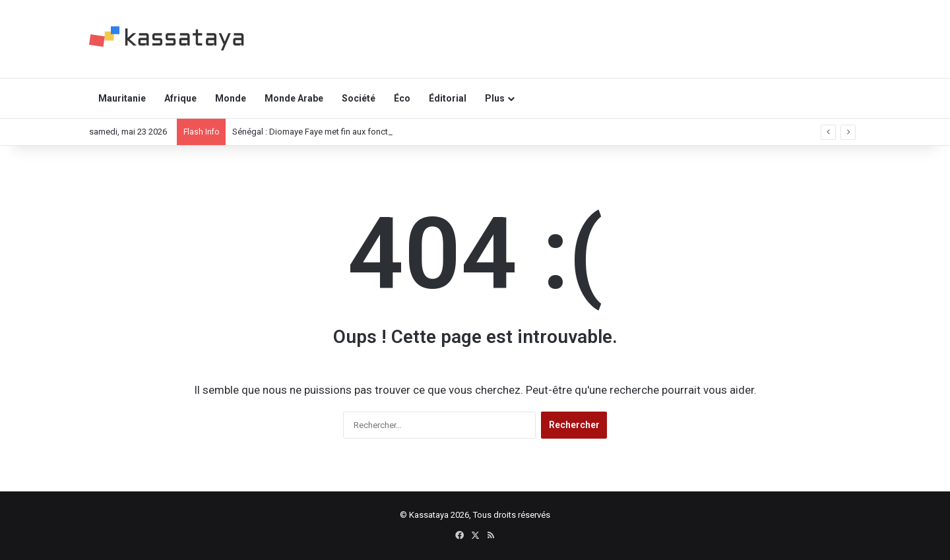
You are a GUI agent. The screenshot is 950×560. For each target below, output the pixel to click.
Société (359, 98)
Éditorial (448, 98)
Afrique (180, 98)
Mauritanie (122, 98)
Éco (402, 98)
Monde (231, 98)
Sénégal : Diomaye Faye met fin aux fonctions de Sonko (338, 132)
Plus (495, 98)
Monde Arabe (294, 98)
